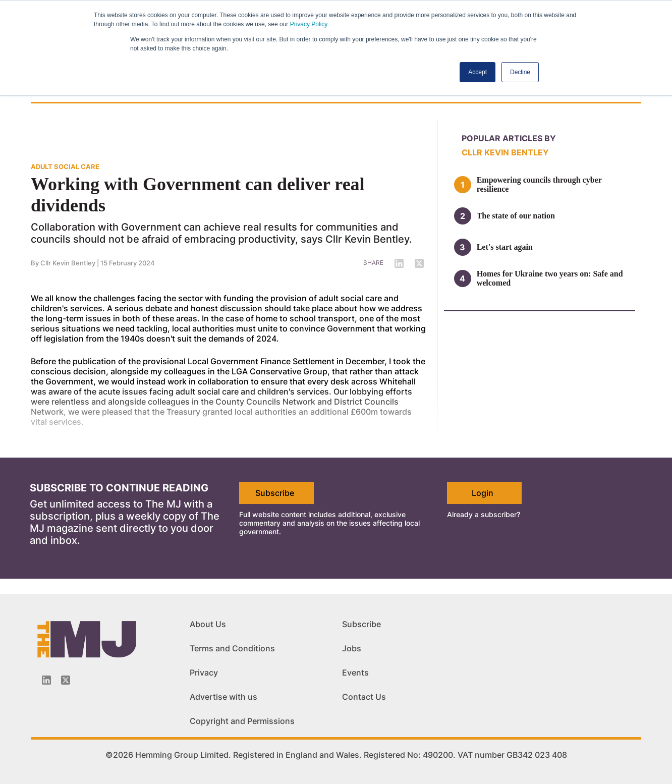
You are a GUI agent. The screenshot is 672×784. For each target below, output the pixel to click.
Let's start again (505, 247)
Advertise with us (223, 697)
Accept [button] (478, 72)
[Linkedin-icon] (46, 680)
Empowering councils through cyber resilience (539, 184)
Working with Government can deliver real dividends (198, 195)
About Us (208, 624)
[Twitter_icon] (66, 680)
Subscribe (275, 493)
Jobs (352, 648)
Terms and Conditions (232, 648)
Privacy (204, 673)
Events (355, 673)
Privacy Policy (309, 24)
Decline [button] (520, 72)
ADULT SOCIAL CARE (65, 166)
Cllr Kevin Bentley (68, 263)
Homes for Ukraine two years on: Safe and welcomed (550, 278)
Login (483, 493)
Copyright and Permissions (242, 721)
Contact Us (364, 697)
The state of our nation (516, 216)
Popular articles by (509, 138)
